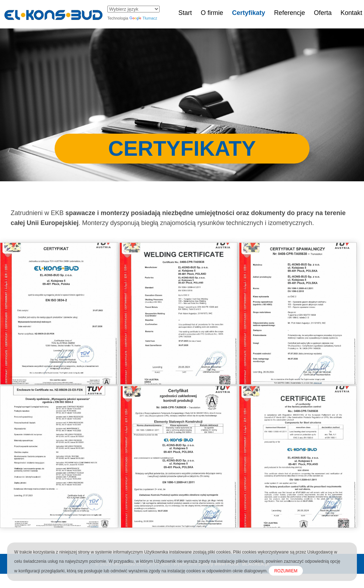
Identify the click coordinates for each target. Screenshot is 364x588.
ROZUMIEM (286, 571)
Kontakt (351, 13)
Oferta (323, 13)
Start (185, 13)
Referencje (290, 13)
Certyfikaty (249, 13)
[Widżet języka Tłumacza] (133, 9)
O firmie (212, 13)
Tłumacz (143, 18)
